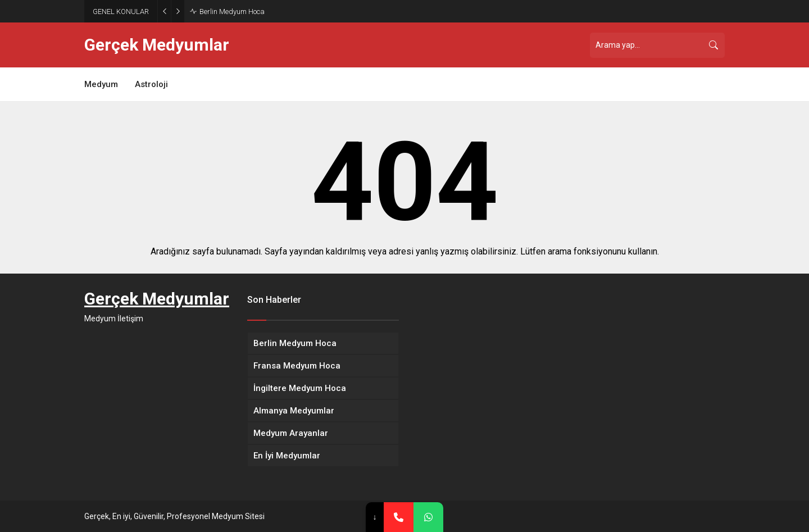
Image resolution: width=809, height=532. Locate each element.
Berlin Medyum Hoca (232, 12)
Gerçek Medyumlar (157, 45)
